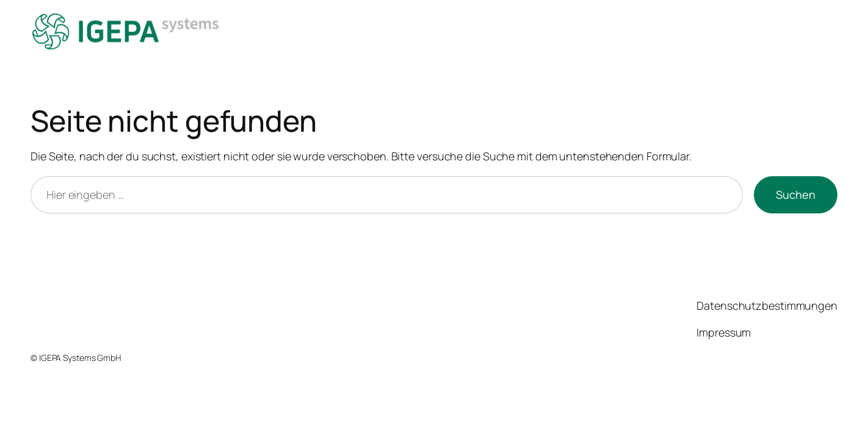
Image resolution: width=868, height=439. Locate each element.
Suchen (796, 195)
